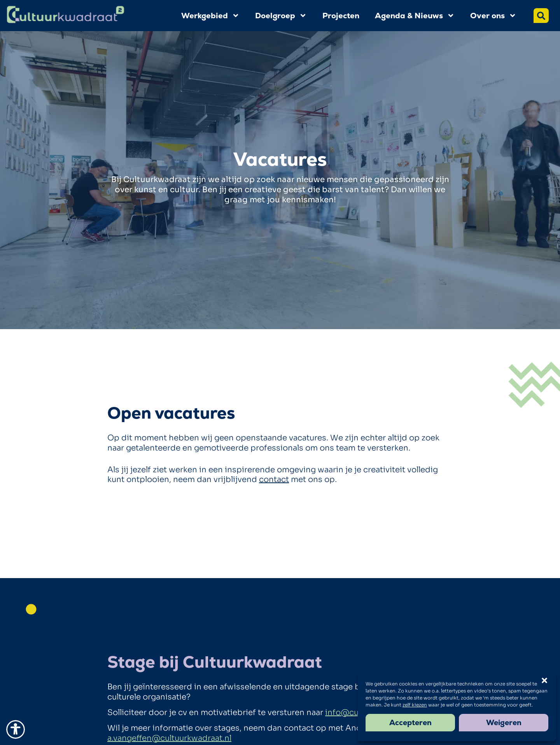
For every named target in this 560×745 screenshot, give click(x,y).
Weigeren (504, 723)
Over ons (493, 16)
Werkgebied (210, 16)
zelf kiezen (415, 705)
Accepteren (410, 723)
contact (274, 479)
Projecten (341, 16)
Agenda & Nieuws (415, 16)
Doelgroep (281, 16)
